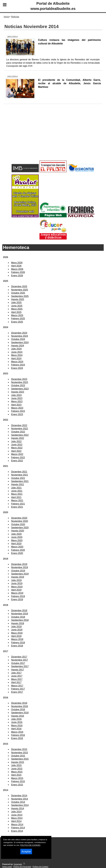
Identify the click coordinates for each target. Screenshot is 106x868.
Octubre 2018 (18, 617)
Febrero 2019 (18, 596)
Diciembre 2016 (19, 703)
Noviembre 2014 (20, 799)
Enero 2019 (17, 599)
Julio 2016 (16, 719)
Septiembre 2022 (20, 435)
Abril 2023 (16, 405)
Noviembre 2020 (20, 521)
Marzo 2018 (17, 639)
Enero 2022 (17, 461)
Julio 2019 (16, 580)
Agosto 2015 (18, 762)
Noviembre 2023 (20, 382)
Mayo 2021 (17, 494)
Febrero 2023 (18, 411)
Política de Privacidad (22, 867)
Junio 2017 (17, 676)
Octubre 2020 (18, 524)
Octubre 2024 (18, 339)
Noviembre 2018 (20, 614)
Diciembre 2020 (19, 518)
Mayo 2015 (17, 772)
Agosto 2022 (18, 438)
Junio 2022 (17, 445)
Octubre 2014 (18, 802)
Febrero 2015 (18, 781)
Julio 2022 (16, 441)
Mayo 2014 (17, 818)
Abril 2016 (16, 729)
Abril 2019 (16, 590)
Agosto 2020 (18, 531)
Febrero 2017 (18, 689)
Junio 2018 (17, 630)
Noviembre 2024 (20, 336)
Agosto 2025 (18, 299)
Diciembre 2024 (19, 333)
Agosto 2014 (18, 808)
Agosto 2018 (18, 623)
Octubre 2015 (18, 756)
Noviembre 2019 (20, 567)
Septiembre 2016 (20, 713)
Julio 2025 (16, 302)
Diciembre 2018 (19, 610)
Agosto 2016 (18, 716)
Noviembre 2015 (20, 753)
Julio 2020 (16, 534)
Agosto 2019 (18, 577)
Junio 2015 (17, 769)
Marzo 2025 (17, 315)
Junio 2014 (17, 815)
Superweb (18, 864)
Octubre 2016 (18, 709)
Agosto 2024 (18, 346)
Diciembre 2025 (19, 286)
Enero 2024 (17, 368)
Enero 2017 (17, 692)
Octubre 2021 (18, 478)
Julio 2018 (16, 627)
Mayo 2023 (17, 401)
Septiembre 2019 (20, 574)
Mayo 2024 (17, 355)
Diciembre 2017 (19, 657)
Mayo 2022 (17, 448)
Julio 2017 (16, 673)
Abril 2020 (16, 544)
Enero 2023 (17, 414)
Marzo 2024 (17, 362)
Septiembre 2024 (20, 342)
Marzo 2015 (17, 778)
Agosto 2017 (18, 670)
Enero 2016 (17, 738)
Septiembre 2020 (20, 528)
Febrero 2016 (18, 735)
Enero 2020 (17, 553)
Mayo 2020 (17, 540)
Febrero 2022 (18, 457)
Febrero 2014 (18, 828)
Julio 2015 (16, 765)
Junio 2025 (17, 306)
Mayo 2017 (17, 679)
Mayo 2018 (17, 633)
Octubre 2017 (18, 663)
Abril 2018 (16, 636)
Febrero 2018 (18, 643)
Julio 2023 (16, 395)
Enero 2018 (17, 646)
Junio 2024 (17, 352)
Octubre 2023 (18, 385)
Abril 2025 (16, 312)
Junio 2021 (17, 491)
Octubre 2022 (18, 432)
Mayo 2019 (17, 587)
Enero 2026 (17, 276)
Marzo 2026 (17, 269)
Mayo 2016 (17, 726)
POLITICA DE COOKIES (30, 845)
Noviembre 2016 (20, 706)
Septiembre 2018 (20, 620)
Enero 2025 (17, 322)
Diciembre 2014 (19, 796)
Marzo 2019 (17, 593)
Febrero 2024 (18, 365)
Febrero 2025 (18, 319)
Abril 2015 (16, 775)
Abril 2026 (16, 266)
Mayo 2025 (17, 309)
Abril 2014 (16, 821)
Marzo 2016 (17, 732)
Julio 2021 (16, 488)
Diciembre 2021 (19, 472)
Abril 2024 (16, 359)
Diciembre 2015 (19, 749)
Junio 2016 (17, 722)
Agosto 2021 (18, 484)
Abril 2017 (16, 682)
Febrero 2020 (18, 550)
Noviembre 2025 (20, 290)
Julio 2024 (16, 349)
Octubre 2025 (18, 293)
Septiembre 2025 (20, 296)
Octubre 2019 (18, 571)
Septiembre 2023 (20, 389)
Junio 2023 (17, 398)
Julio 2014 (16, 812)
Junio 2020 (17, 537)
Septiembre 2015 (20, 759)
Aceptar (26, 851)
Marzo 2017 (17, 686)
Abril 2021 (16, 497)
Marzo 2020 (17, 547)
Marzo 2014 (17, 825)
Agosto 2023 (18, 392)
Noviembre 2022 (20, 429)
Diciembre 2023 (19, 379)
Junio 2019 (17, 583)
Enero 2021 (17, 507)
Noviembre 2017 (20, 660)
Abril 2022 (16, 451)
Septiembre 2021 (20, 481)
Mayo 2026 (17, 263)
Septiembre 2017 (20, 666)
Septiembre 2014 (20, 805)
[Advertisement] (53, 137)
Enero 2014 (17, 831)
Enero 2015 (17, 785)
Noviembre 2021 (20, 475)
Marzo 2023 (17, 408)
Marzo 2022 (17, 454)
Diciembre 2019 (19, 564)
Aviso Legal (7, 867)
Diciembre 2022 (19, 425)
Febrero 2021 (18, 504)
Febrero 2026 (18, 272)
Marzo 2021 (17, 500)
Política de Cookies (40, 867)
